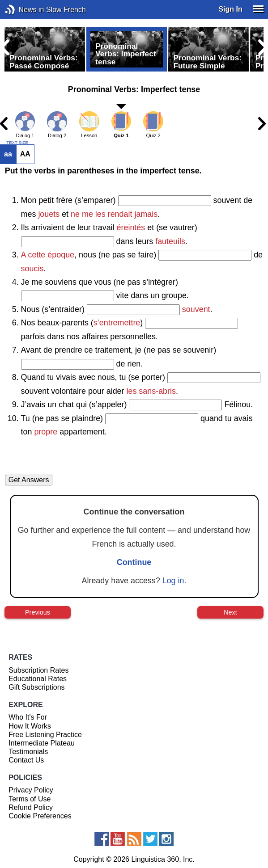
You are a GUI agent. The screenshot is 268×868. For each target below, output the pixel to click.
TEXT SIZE (17, 143)
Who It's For (28, 717)
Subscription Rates (38, 670)
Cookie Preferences (40, 816)
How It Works (30, 726)
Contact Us (26, 760)
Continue (134, 562)
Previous (38, 612)
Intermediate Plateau (42, 743)
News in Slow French (23, 10)
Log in (173, 581)
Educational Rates (38, 679)
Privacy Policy (31, 790)
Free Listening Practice (45, 735)
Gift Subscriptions (36, 687)
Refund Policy (31, 807)
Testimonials (28, 752)
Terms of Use (30, 799)
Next (230, 612)
